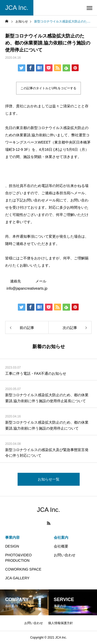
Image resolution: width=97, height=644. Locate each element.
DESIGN (12, 546)
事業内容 (12, 537)
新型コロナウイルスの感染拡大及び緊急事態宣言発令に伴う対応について (47, 453)
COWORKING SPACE (23, 569)
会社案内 (61, 537)
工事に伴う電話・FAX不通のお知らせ (36, 373)
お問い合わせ (65, 555)
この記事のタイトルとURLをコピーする (48, 88)
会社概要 (61, 546)
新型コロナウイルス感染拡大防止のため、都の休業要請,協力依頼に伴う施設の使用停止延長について (47, 398)
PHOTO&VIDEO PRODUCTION (18, 558)
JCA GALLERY (17, 578)
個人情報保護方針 (61, 623)
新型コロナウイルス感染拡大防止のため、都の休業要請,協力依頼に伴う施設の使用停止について (47, 425)
